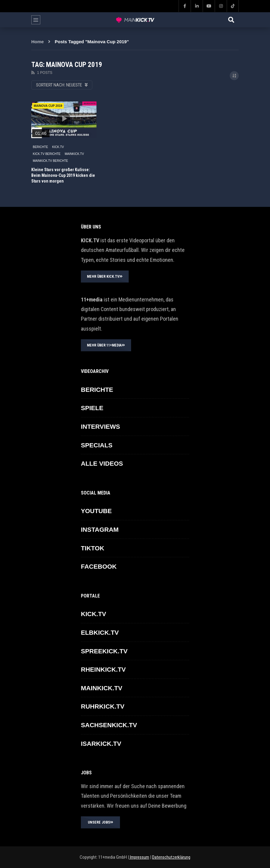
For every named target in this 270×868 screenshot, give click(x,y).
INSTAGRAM (100, 529)
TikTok (93, 548)
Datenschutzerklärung (171, 857)
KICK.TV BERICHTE (47, 154)
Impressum (139, 857)
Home (38, 42)
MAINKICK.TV (74, 154)
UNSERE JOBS (101, 822)
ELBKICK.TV (100, 632)
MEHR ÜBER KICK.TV (105, 277)
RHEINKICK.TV (103, 669)
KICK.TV (58, 147)
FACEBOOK (99, 566)
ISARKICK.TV (101, 744)
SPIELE (92, 408)
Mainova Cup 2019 (48, 106)
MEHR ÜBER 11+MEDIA (106, 345)
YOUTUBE (96, 511)
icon (64, 119)
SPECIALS (97, 445)
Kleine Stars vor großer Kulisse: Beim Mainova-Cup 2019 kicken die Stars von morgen (63, 175)
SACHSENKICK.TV (109, 725)
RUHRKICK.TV (103, 706)
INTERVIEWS (100, 426)
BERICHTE (40, 147)
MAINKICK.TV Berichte (50, 161)
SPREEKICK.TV (104, 651)
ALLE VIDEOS (102, 463)
